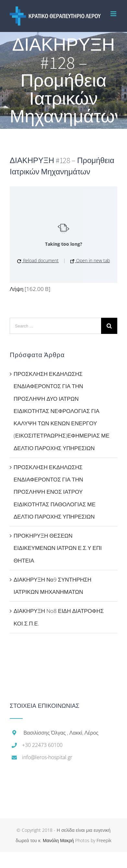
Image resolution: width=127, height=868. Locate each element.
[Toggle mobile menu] (114, 14)
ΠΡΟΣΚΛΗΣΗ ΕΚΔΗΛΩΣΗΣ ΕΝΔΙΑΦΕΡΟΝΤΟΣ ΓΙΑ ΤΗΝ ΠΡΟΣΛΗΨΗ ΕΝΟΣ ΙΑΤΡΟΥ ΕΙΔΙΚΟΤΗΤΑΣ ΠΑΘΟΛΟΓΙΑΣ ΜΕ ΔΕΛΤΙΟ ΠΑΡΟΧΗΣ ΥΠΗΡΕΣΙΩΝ (55, 492)
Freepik (104, 840)
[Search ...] (55, 326)
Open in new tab (90, 260)
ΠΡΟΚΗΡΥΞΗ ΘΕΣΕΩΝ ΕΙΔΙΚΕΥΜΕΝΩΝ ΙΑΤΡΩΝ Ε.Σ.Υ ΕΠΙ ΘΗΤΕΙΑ (58, 548)
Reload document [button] (38, 260)
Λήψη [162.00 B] (30, 289)
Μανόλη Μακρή (58, 840)
